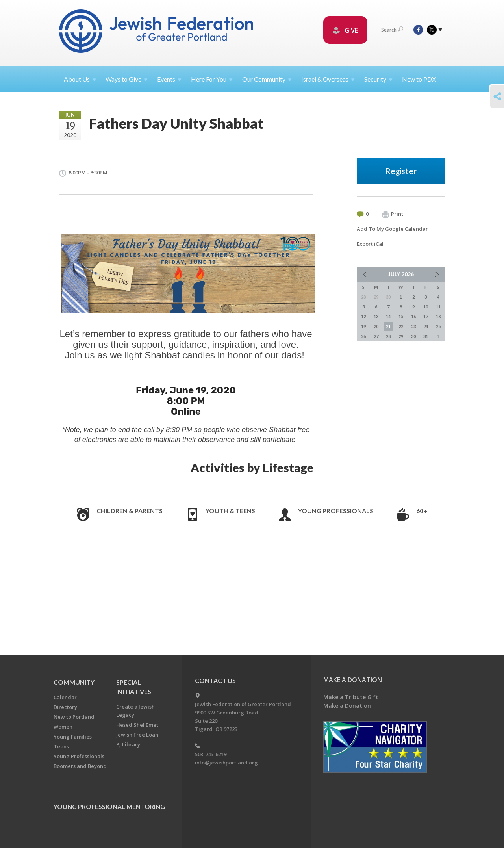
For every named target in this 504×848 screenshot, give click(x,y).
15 (401, 316)
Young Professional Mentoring (109, 806)
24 (426, 326)
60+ (422, 511)
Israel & (328, 79)
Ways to (127, 79)
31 (426, 336)
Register (401, 171)
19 (363, 326)
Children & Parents (130, 511)
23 (413, 326)
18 (438, 316)
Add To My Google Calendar (392, 229)
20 (376, 326)
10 (426, 307)
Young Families (73, 737)
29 (401, 336)
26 (363, 336)
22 (401, 326)
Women (63, 727)
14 (388, 316)
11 (438, 307)
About (80, 79)
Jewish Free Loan (137, 735)
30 (413, 336)
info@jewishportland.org (226, 763)
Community (74, 682)
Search (392, 30)
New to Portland (74, 717)
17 (426, 316)
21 (388, 326)
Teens (61, 746)
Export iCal (370, 244)
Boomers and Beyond (80, 766)
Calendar (65, 697)
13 (376, 316)
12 (363, 316)
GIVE (345, 30)
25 (438, 326)
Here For (212, 79)
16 (413, 316)
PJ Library (128, 744)
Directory (65, 707)
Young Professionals (336, 511)
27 (376, 336)
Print (393, 214)
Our (267, 79)
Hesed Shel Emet (137, 725)
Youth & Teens (230, 511)
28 (388, 336)
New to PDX (419, 79)
